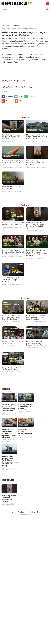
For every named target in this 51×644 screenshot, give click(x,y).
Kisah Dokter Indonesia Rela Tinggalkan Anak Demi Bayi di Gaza (12, 317)
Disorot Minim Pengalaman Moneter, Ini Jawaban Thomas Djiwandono (9, 435)
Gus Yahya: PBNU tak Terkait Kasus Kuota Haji (26, 409)
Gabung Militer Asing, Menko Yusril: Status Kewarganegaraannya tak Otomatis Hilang (11, 463)
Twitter (21, 96)
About (11, 512)
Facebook (9, 96)
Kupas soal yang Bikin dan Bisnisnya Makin (36, 343)
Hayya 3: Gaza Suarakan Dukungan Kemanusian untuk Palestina (36, 317)
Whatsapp (32, 96)
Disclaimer (22, 512)
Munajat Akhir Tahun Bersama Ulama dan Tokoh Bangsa (13, 252)
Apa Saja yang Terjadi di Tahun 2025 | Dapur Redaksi (12, 280)
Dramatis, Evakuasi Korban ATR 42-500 (13, 187)
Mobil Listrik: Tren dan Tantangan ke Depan (11, 368)
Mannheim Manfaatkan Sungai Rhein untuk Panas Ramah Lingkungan (37, 137)
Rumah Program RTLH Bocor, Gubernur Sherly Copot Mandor (9, 410)
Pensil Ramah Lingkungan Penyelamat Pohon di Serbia (13, 163)
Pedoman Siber (26, 515)
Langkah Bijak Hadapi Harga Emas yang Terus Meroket (12, 137)
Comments (10, 101)
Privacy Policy (36, 512)
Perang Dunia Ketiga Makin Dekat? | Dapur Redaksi (13, 223)
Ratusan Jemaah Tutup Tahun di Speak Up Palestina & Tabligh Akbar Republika (36, 253)
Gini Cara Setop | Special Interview (35, 163)
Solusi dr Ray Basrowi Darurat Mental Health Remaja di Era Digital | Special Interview (35, 225)
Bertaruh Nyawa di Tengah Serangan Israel (13, 342)
